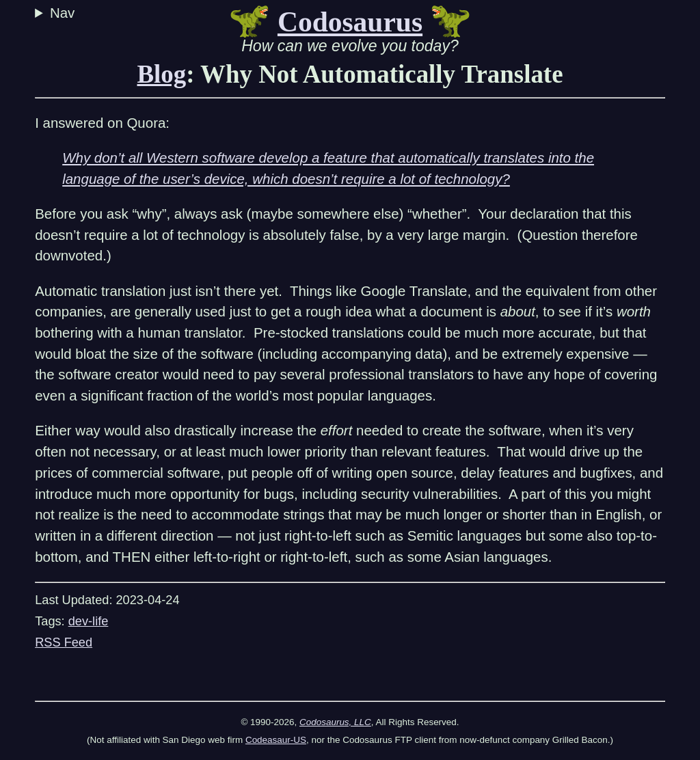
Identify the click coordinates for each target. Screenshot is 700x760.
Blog (161, 74)
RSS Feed (64, 642)
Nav (64, 13)
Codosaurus (350, 22)
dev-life (89, 621)
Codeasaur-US (276, 740)
